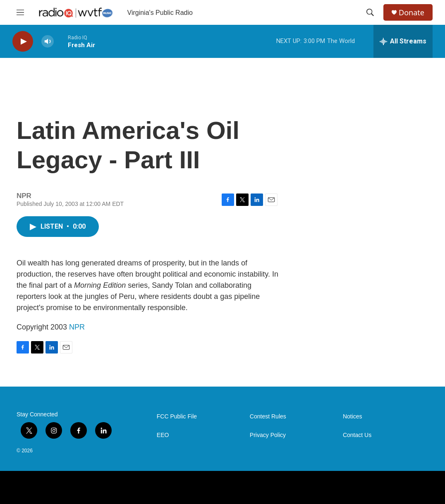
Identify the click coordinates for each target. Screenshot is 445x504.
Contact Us (357, 435)
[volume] (48, 42)
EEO (163, 435)
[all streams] (403, 41)
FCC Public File (177, 417)
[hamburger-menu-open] (20, 12)
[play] (23, 42)
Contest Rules (268, 417)
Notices (353, 417)
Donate (412, 13)
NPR (77, 327)
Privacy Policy (268, 435)
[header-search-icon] (370, 12)
